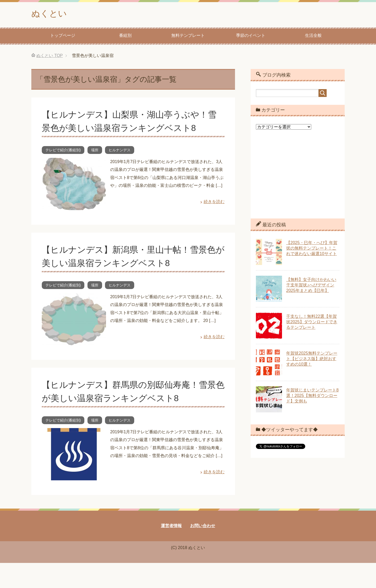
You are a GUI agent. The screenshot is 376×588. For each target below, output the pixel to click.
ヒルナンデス (120, 151)
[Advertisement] (298, 179)
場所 (95, 151)
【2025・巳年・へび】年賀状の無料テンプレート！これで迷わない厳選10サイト (312, 249)
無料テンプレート (188, 36)
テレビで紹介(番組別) (63, 151)
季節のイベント (251, 36)
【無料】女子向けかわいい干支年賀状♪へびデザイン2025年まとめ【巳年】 (311, 286)
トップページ (63, 36)
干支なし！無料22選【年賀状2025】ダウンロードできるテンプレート (312, 323)
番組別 (125, 36)
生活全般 (313, 36)
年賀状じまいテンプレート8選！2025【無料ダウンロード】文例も (312, 397)
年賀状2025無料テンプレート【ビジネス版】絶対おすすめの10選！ (312, 360)
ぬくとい (51, 14)
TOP (49, 57)
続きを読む (214, 203)
